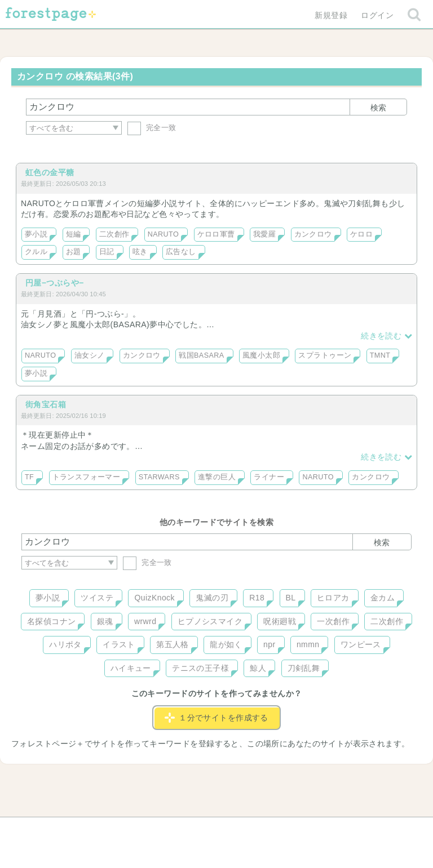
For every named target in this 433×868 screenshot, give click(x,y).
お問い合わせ (135, 830)
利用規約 (201, 830)
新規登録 (331, 15)
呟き (140, 252)
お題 (74, 252)
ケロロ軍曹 (216, 234)
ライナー (269, 477)
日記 (107, 252)
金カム (383, 598)
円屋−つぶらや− (55, 283)
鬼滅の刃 (212, 598)
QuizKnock (154, 598)
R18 (257, 598)
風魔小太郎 (261, 355)
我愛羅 (264, 234)
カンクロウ (313, 234)
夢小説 (36, 234)
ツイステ (97, 598)
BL (291, 598)
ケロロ (361, 234)
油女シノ (90, 355)
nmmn (308, 644)
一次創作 (333, 621)
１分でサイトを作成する (216, 718)
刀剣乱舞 (304, 668)
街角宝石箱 (46, 404)
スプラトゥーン (325, 355)
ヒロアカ (333, 598)
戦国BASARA (201, 355)
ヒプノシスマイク (210, 621)
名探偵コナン (52, 621)
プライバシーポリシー (338, 830)
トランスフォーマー (87, 477)
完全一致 (152, 128)
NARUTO (163, 234)
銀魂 (105, 621)
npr (269, 644)
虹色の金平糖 (50, 172)
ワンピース (361, 644)
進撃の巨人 (217, 477)
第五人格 (173, 644)
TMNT (380, 355)
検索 (378, 108)
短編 (74, 234)
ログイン (377, 15)
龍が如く (226, 644)
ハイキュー (131, 668)
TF (29, 477)
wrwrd (145, 621)
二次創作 (114, 234)
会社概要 (260, 830)
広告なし (181, 252)
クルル (36, 252)
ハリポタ (65, 644)
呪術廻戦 (280, 621)
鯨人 (258, 668)
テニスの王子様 (200, 668)
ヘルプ (72, 830)
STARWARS (159, 477)
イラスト (119, 644)
